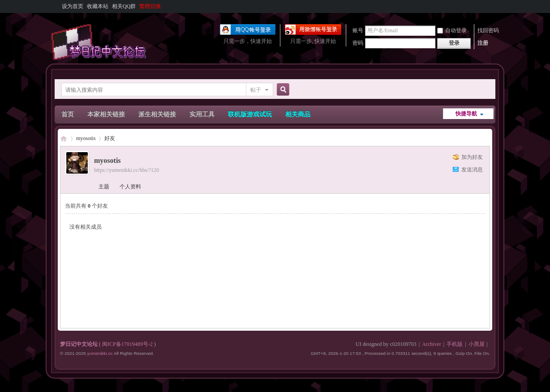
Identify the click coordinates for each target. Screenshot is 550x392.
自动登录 (452, 30)
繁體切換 (150, 6)
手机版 (455, 344)
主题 (104, 187)
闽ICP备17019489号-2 (127, 344)
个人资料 (130, 187)
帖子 (256, 90)
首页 (68, 114)
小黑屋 (477, 344)
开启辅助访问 (488, 6)
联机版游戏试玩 (250, 114)
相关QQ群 (124, 6)
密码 (358, 43)
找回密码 (488, 30)
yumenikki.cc (100, 353)
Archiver (432, 344)
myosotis (86, 138)
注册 (483, 43)
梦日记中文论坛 (64, 138)
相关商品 (298, 114)
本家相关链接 (106, 114)
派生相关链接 (157, 114)
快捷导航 (466, 114)
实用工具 (202, 114)
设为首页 (73, 6)
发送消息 (472, 170)
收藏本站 (98, 6)
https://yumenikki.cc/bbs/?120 (127, 170)
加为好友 (472, 157)
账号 (358, 30)
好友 (110, 138)
